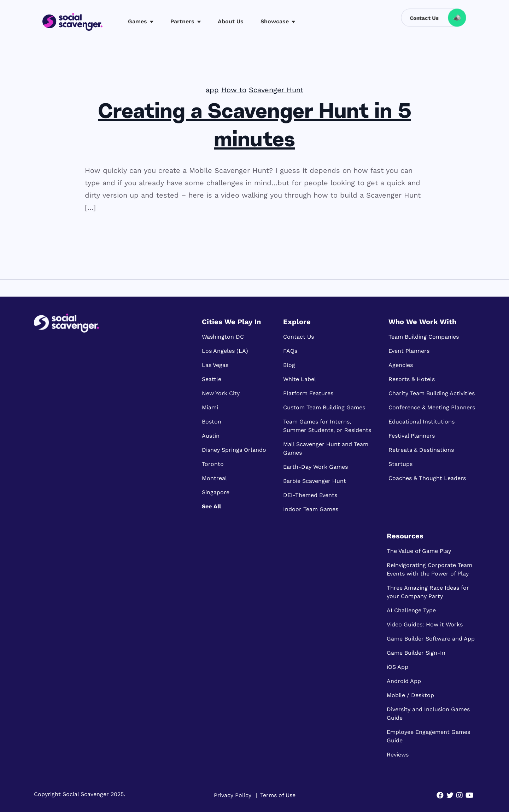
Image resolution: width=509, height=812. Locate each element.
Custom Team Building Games (324, 407)
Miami (210, 407)
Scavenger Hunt (276, 90)
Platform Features (308, 393)
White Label (300, 379)
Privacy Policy (233, 795)
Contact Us (299, 337)
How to (234, 90)
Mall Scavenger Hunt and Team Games (326, 448)
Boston (212, 422)
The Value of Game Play (419, 551)
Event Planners (409, 351)
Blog (289, 365)
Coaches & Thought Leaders (427, 478)
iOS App (397, 667)
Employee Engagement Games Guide (428, 736)
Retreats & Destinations (421, 450)
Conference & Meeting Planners (432, 407)
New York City (221, 393)
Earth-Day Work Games (315, 467)
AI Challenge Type (411, 610)
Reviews (398, 755)
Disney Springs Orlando (234, 450)
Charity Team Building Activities (432, 393)
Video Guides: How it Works (425, 624)
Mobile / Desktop (410, 695)
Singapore (216, 492)
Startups (400, 464)
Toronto (213, 464)
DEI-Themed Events (310, 495)
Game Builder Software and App (431, 639)
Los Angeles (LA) (225, 351)
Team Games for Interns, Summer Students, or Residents (327, 426)
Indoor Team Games (311, 509)
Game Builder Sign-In (416, 653)
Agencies (401, 365)
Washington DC (223, 337)
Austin (211, 436)
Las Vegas (215, 365)
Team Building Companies (424, 337)
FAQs (290, 351)
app (212, 90)
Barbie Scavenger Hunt (315, 481)
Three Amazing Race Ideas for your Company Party (428, 592)
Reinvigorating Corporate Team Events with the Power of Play (429, 569)
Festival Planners (412, 436)
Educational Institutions (422, 422)
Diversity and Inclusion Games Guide (428, 714)
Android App (404, 681)
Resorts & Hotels (412, 379)
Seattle (212, 379)
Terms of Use (278, 795)
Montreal (214, 478)
